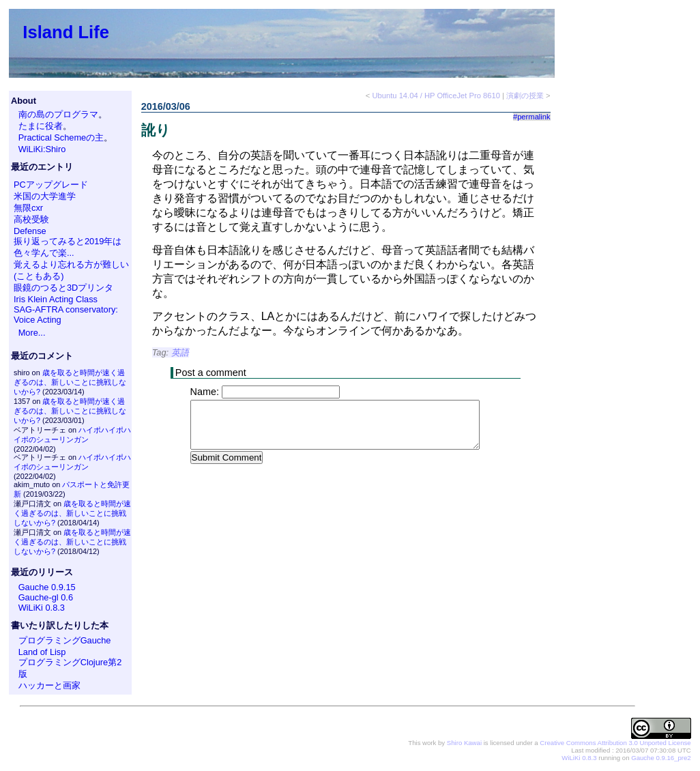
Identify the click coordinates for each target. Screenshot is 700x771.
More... (32, 333)
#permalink (532, 117)
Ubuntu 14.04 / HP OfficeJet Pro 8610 (436, 96)
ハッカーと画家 (49, 685)
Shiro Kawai (464, 743)
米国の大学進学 (45, 196)
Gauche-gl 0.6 (46, 597)
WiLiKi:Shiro (42, 149)
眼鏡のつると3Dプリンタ (63, 288)
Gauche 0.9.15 (47, 587)
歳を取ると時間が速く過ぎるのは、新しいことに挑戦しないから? (70, 382)
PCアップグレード (51, 185)
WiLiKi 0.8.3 (42, 608)
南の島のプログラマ (58, 114)
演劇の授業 (525, 96)
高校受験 (31, 219)
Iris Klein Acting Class (56, 299)
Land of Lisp (42, 652)
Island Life (66, 32)
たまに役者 (41, 126)
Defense (30, 231)
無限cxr (28, 208)
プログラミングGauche (65, 640)
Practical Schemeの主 (61, 137)
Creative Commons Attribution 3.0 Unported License (615, 743)
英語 (180, 352)
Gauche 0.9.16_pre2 (661, 758)
